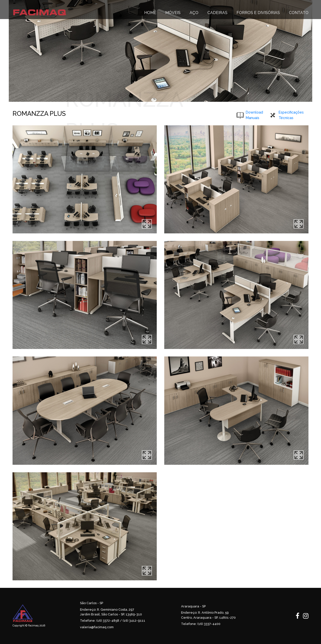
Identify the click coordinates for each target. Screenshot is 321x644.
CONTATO (299, 13)
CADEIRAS (217, 13)
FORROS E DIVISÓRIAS (258, 13)
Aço (194, 13)
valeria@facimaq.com (97, 627)
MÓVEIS (173, 13)
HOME (150, 13)
